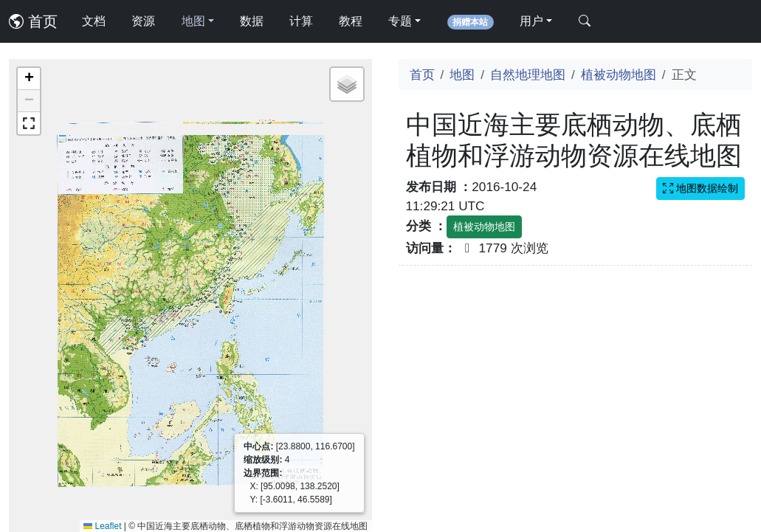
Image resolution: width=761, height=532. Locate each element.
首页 (33, 21)
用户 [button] (531, 21)
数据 (252, 21)
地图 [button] (193, 21)
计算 (301, 21)
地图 (462, 75)
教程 (351, 21)
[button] (29, 79)
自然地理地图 (528, 75)
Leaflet (102, 526)
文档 (94, 21)
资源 (143, 21)
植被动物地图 (619, 75)
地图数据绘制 (700, 188)
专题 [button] (400, 21)
